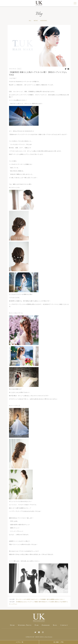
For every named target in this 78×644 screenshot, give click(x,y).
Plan (37, 625)
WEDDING (44, 21)
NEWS (36, 21)
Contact (64, 625)
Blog (55, 625)
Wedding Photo (25, 625)
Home (12, 625)
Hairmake (46, 625)
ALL (30, 21)
